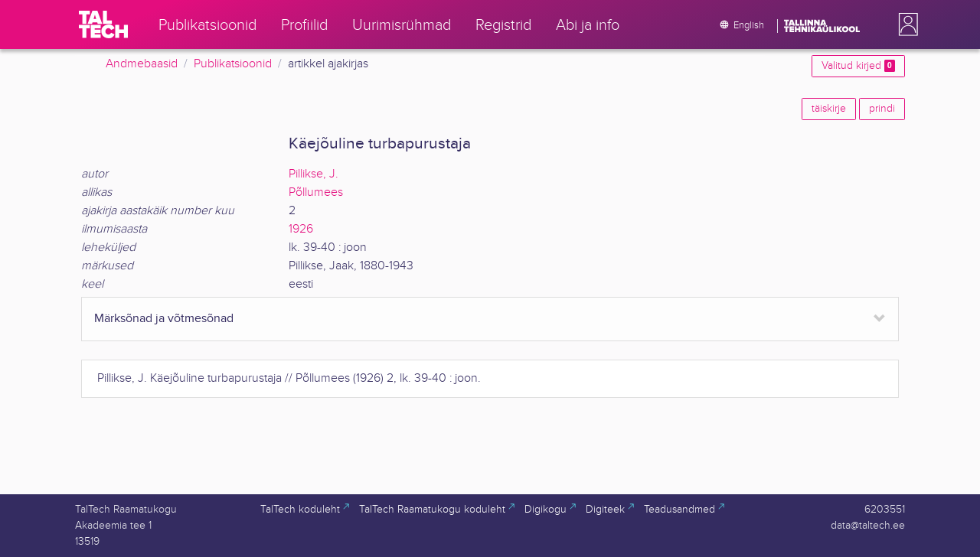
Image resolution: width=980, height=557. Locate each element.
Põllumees (316, 192)
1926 (301, 229)
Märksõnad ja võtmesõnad (164, 319)
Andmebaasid (142, 64)
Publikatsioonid (233, 64)
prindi (882, 109)
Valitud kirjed (858, 66)
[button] (905, 24)
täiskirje (829, 109)
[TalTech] (103, 24)
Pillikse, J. (314, 174)
